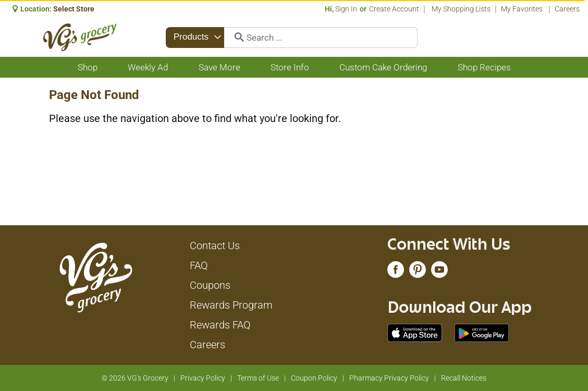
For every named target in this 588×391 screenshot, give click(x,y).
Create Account (394, 9)
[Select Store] (75, 9)
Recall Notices (464, 378)
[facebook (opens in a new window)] (396, 272)
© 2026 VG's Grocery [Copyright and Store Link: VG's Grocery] (135, 378)
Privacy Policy (203, 378)
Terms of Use (258, 378)
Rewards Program (231, 305)
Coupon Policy (314, 378)
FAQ (199, 265)
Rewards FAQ (220, 325)
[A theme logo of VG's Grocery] (80, 37)
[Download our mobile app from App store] (415, 332)
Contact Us (215, 246)
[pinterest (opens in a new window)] (418, 272)
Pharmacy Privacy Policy (389, 378)
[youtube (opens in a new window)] (439, 272)
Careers (567, 9)
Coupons (210, 285)
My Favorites (523, 9)
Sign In (346, 9)
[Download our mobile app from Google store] (482, 332)
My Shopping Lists (461, 9)
